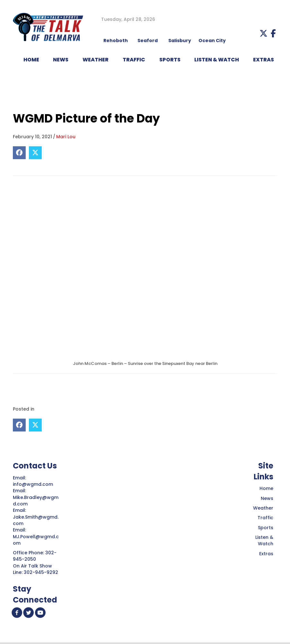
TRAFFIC (134, 60)
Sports (170, 60)
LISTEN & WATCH (217, 60)
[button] (264, 33)
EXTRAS (264, 60)
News (267, 498)
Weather (263, 508)
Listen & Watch (264, 540)
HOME (31, 60)
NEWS (61, 60)
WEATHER (96, 60)
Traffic (265, 518)
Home (266, 488)
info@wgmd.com (34, 484)
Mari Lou (66, 137)
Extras (266, 554)
